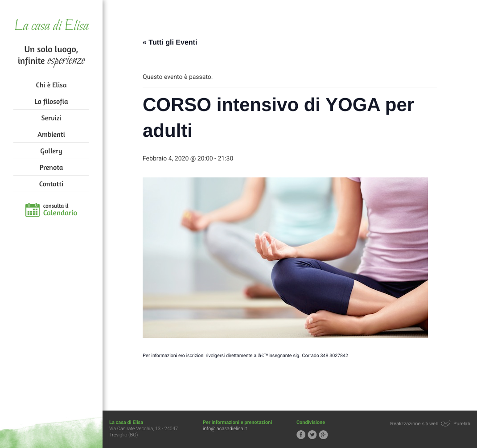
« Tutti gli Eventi (170, 43)
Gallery (51, 151)
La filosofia (51, 101)
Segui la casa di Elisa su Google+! (323, 435)
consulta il (60, 210)
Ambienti (51, 134)
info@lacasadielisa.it (225, 429)
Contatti (51, 184)
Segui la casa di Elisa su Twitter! (312, 435)
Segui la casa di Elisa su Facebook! (301, 435)
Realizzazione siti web (414, 424)
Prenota (51, 167)
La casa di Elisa (51, 27)
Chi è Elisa (51, 85)
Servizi (51, 118)
